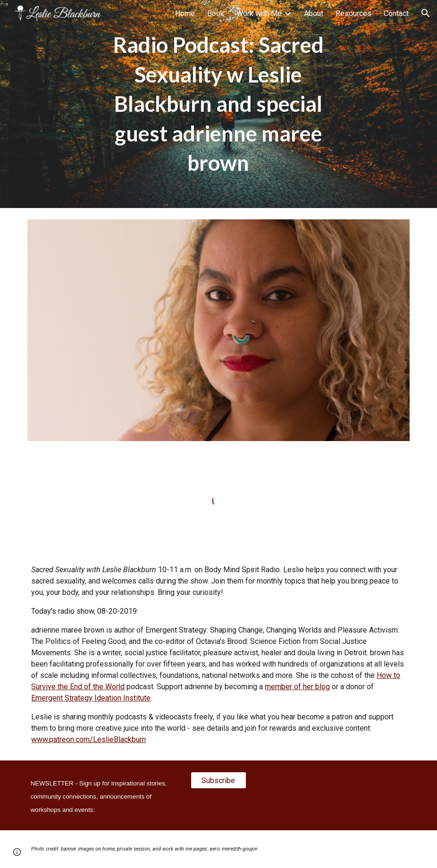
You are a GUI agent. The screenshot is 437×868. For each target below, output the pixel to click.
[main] (219, 104)
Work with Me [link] (259, 13)
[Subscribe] (218, 780)
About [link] (314, 13)
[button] (426, 13)
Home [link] (185, 13)
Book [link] (216, 13)
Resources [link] (353, 13)
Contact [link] (396, 13)
